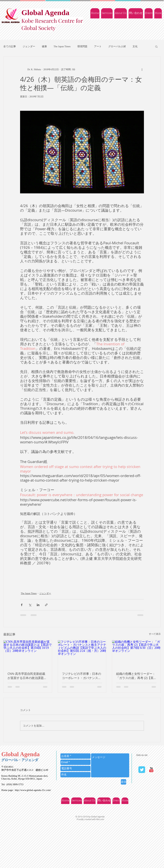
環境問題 (82, 46)
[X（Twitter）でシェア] (30, 605)
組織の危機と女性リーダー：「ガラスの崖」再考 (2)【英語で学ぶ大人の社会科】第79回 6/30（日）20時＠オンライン (136, 676)
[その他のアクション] (142, 69)
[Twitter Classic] (142, 770)
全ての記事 (10, 46)
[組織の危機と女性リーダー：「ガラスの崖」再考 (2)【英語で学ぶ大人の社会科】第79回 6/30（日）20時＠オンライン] (136, 654)
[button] (156, 46)
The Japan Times (62, 46)
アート (98, 46)
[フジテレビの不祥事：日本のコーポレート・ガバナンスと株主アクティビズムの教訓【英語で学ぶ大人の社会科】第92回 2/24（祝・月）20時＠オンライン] (82, 654)
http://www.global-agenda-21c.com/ (33, 790)
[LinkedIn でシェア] (38, 605)
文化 (135, 46)
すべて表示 (155, 634)
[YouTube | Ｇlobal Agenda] (151, 770)
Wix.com (100, 819)
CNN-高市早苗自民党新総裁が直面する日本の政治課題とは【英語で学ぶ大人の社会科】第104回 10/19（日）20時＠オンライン (27, 676)
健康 (44, 46)
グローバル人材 (117, 46)
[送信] (124, 782)
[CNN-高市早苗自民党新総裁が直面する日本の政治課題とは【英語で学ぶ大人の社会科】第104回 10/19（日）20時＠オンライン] (28, 654)
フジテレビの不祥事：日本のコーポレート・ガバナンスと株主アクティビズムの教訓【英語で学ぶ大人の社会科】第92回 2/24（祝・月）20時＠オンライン (81, 676)
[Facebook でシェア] (22, 605)
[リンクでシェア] (46, 605)
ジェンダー (29, 46)
